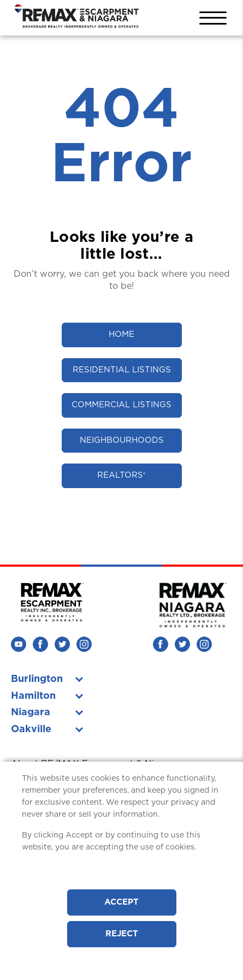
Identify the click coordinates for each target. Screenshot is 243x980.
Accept (122, 902)
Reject (122, 934)
